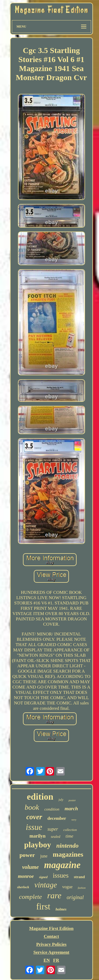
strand (79, 877)
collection (70, 830)
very (74, 820)
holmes (61, 909)
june (44, 856)
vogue (67, 887)
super (53, 829)
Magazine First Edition (51, 928)
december (57, 818)
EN (47, 960)
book (32, 807)
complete (30, 897)
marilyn (37, 836)
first (43, 907)
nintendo (67, 846)
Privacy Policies (51, 944)
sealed (55, 837)
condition (52, 809)
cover (34, 817)
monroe (26, 876)
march (71, 809)
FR (56, 960)
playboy (37, 845)
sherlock (23, 887)
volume (30, 867)
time (69, 836)
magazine (62, 865)
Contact (51, 936)
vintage (46, 885)
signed (43, 877)
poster (72, 800)
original (75, 897)
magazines (68, 854)
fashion (82, 888)
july (61, 800)
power (27, 855)
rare (54, 895)
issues (61, 875)
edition (40, 797)
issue (34, 827)
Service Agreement (51, 952)
